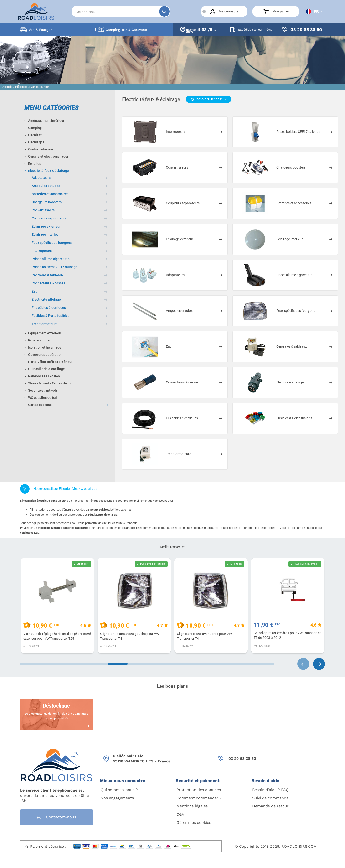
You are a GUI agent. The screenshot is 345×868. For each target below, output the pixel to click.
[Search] (121, 11)
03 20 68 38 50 (242, 759)
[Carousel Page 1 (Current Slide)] (52, 664)
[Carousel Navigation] (300, 664)
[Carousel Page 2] (115, 664)
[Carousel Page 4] (242, 664)
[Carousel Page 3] (179, 664)
